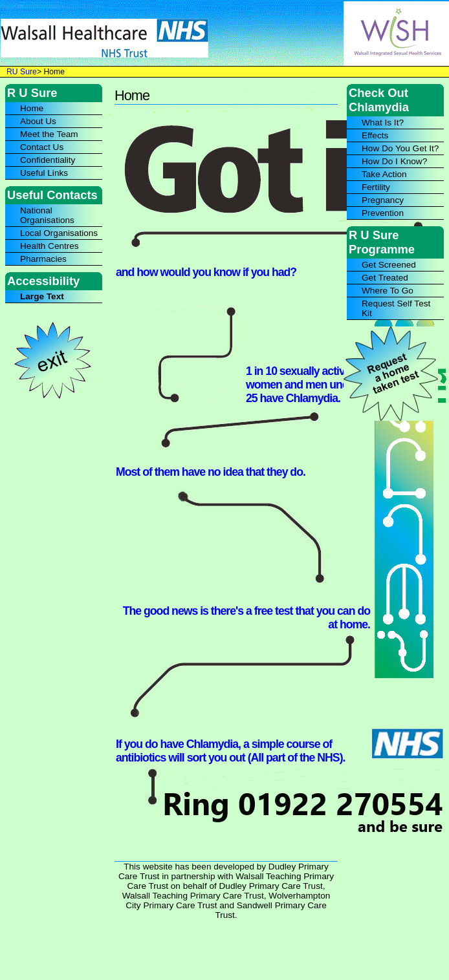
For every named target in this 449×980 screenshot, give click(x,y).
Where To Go (388, 291)
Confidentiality (48, 160)
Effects (375, 135)
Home (32, 108)
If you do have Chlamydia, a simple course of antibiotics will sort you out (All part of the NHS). (230, 751)
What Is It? (383, 122)
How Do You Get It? (400, 148)
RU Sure (22, 72)
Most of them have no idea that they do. (211, 472)
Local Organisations (59, 233)
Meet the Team (49, 134)
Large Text (42, 296)
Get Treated (385, 278)
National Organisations (47, 215)
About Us (38, 121)
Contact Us (42, 147)
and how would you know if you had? (206, 272)
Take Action (384, 174)
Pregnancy (383, 200)
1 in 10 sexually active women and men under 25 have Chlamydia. (302, 385)
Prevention (383, 213)
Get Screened (389, 265)
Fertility (376, 187)
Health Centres (49, 246)
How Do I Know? (394, 161)
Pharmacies (43, 259)
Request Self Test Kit (396, 308)
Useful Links (44, 173)
